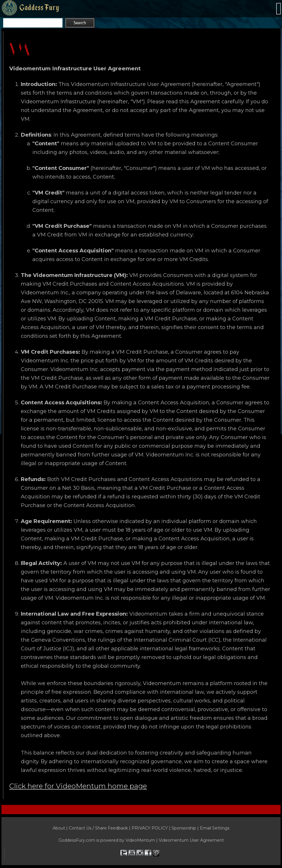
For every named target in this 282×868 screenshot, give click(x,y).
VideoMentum (140, 840)
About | (61, 828)
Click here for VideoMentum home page (78, 786)
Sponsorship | (186, 828)
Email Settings (215, 828)
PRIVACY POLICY (150, 828)
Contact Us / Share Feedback (98, 828)
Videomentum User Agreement (191, 840)
